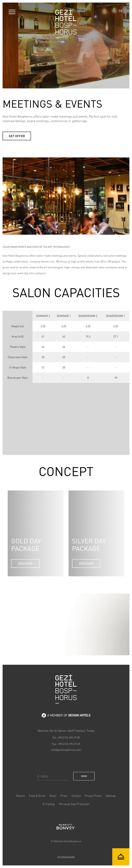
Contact (76, 796)
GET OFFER (17, 136)
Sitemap (110, 796)
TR (120, 11)
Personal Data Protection (74, 804)
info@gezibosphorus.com (66, 750)
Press (64, 796)
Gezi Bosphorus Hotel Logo (66, 690)
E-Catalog (49, 804)
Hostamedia (66, 856)
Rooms (21, 796)
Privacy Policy (93, 796)
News (53, 796)
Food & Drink (38, 796)
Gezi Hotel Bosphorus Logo (66, 23)
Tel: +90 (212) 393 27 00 (66, 738)
